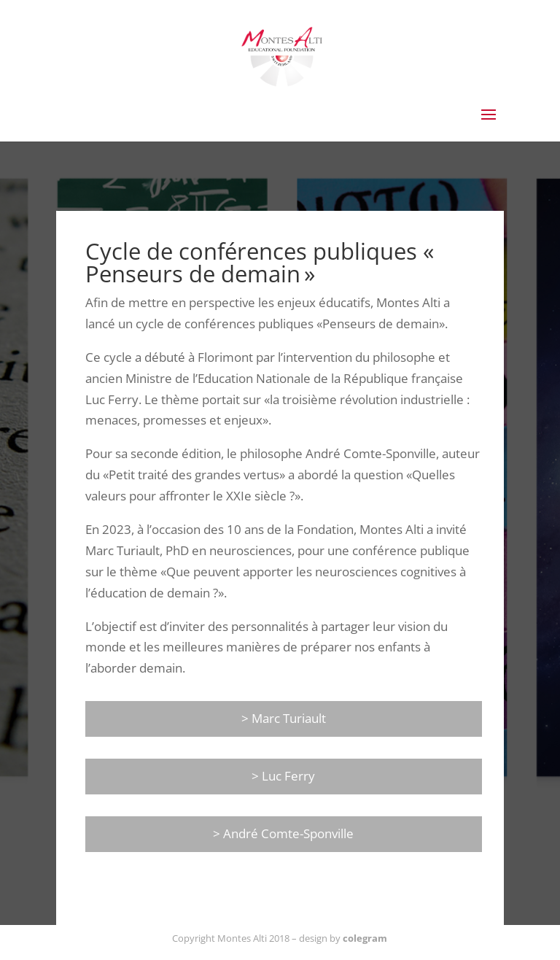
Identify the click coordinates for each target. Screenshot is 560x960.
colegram (365, 938)
